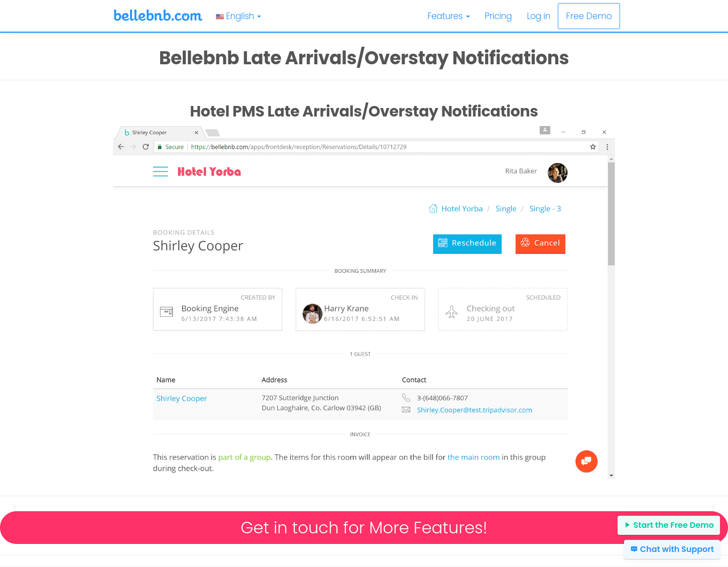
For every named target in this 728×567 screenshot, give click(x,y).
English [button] (238, 16)
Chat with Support (672, 549)
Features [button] (448, 16)
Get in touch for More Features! (364, 528)
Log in (538, 16)
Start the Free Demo (669, 525)
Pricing (499, 16)
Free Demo (589, 16)
